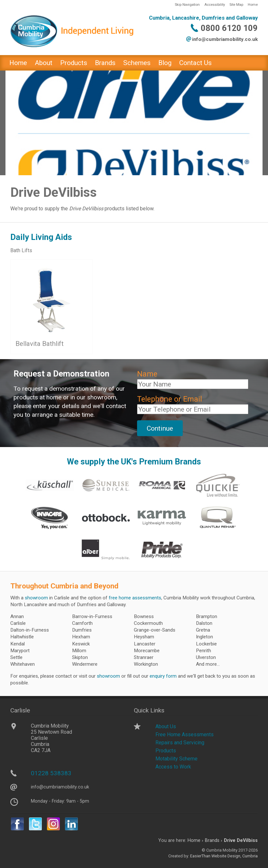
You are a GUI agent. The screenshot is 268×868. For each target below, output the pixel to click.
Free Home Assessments (185, 734)
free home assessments (135, 598)
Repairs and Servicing (180, 743)
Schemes (137, 63)
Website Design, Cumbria (235, 856)
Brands (105, 63)
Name (147, 374)
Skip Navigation (187, 5)
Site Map (236, 5)
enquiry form (163, 676)
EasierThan (200, 856)
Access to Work (173, 767)
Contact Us (195, 63)
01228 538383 (51, 773)
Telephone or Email (170, 399)
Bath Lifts (21, 250)
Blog (165, 63)
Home (253, 5)
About (44, 63)
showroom (36, 598)
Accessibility (215, 5)
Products (74, 63)
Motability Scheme (176, 759)
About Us (166, 726)
